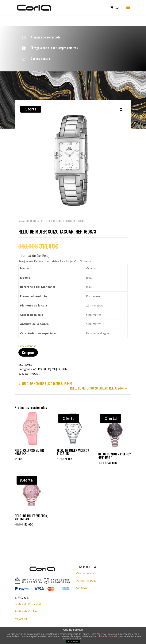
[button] (121, 107)
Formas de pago (86, 580)
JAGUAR (35, 370)
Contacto (82, 588)
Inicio (21, 218)
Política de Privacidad (28, 604)
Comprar (28, 349)
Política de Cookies (26, 611)
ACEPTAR (73, 642)
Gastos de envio (86, 573)
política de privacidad (108, 636)
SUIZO (66, 366)
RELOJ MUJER (32, 218)
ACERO (37, 366)
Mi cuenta (21, 619)
